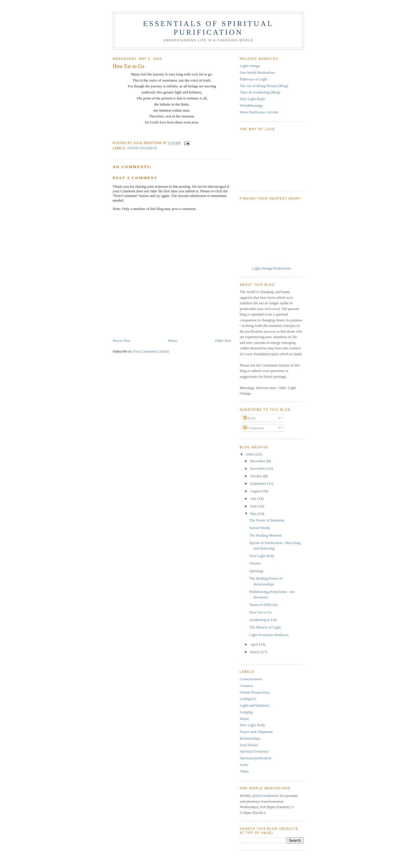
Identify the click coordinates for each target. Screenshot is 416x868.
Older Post (223, 341)
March (256, 652)
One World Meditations (257, 72)
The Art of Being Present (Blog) (264, 86)
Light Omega (250, 66)
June (254, 506)
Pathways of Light (253, 79)
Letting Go (248, 699)
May (254, 514)
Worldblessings (251, 105)
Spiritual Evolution (254, 751)
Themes (255, 563)
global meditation (265, 796)
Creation (246, 686)
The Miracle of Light (265, 627)
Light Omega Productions (272, 268)
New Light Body (252, 99)
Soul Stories (249, 745)
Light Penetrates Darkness (269, 635)
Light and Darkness (255, 705)
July (254, 498)
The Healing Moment (265, 535)
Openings (256, 571)
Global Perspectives (255, 692)
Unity (244, 765)
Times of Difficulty (263, 605)
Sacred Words (259, 528)
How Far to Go (260, 612)
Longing (246, 712)
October (257, 476)
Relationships (250, 738)
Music (245, 719)
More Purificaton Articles (259, 112)
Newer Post (121, 341)
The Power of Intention (266, 520)
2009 (250, 454)
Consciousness (142, 148)
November (259, 468)
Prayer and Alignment (256, 732)
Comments (254, 428)
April (255, 644)
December (258, 461)
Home (173, 341)
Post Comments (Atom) (151, 351)
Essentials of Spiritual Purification (208, 28)
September (259, 483)
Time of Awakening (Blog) (260, 92)
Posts (249, 418)
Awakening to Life (263, 620)
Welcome (271, 309)
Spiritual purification (256, 758)
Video (244, 771)
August (256, 491)
